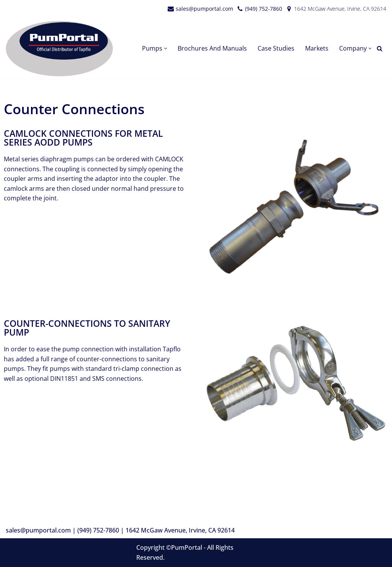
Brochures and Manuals (212, 48)
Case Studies (276, 48)
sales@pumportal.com (204, 9)
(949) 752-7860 (264, 9)
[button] (166, 48)
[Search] (380, 48)
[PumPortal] (61, 48)
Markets (317, 48)
